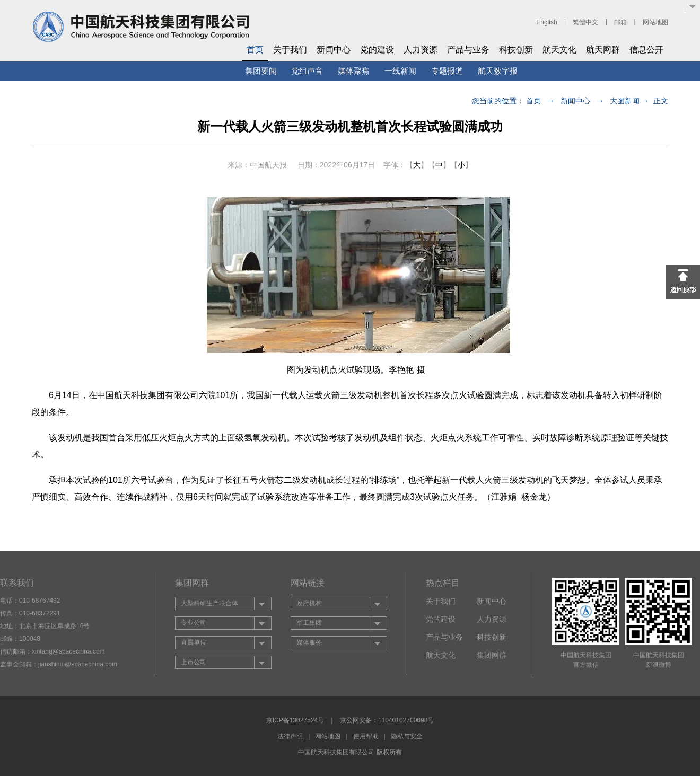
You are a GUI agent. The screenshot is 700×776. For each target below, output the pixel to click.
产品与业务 (468, 50)
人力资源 (421, 50)
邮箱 (620, 22)
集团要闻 (261, 71)
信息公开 (646, 50)
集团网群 (492, 655)
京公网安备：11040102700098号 (387, 720)
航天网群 (603, 50)
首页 (255, 50)
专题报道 (447, 71)
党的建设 (377, 50)
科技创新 (516, 50)
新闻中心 (334, 50)
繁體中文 (585, 22)
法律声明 (290, 736)
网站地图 (655, 22)
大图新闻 (625, 101)
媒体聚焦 (354, 71)
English (546, 22)
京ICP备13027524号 (295, 720)
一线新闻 (400, 71)
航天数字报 (498, 71)
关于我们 (290, 50)
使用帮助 (366, 736)
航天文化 (559, 50)
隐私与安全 (407, 736)
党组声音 (307, 71)
